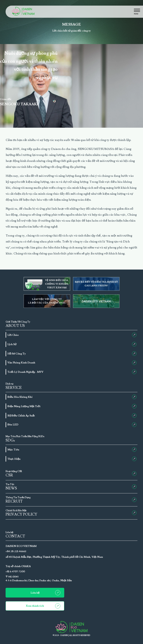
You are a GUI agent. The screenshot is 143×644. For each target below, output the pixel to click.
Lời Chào (72, 335)
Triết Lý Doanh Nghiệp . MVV (72, 372)
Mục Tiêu (72, 449)
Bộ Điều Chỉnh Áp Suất (72, 416)
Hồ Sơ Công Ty (72, 354)
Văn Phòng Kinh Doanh (72, 363)
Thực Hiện (72, 459)
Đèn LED (72, 425)
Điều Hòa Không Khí (72, 397)
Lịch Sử (72, 344)
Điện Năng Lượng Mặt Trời (72, 406)
